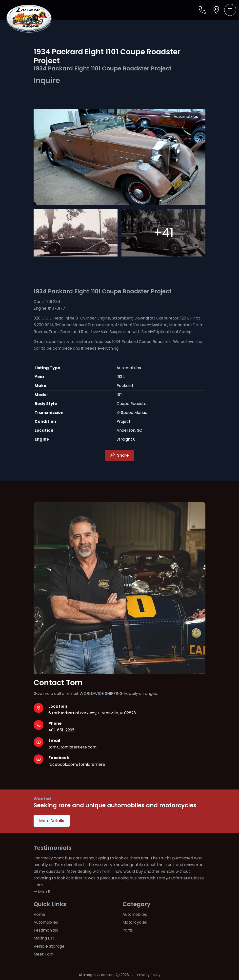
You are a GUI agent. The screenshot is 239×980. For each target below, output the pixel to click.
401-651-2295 (61, 730)
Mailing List (44, 938)
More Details (52, 821)
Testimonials (46, 930)
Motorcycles (135, 922)
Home (39, 914)
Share (123, 455)
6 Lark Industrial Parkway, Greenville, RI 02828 (92, 713)
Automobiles (46, 922)
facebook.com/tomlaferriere (77, 764)
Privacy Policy (149, 975)
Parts (128, 930)
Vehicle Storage (49, 946)
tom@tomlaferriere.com (72, 747)
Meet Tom (44, 954)
